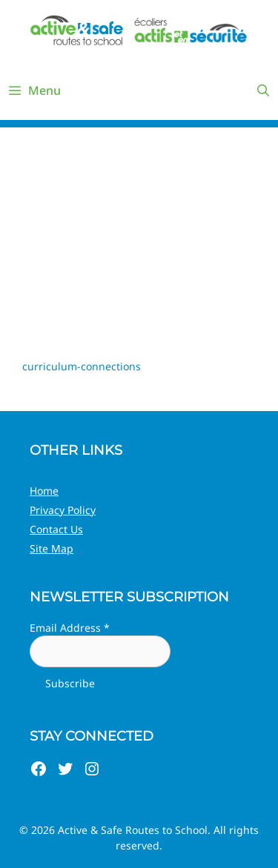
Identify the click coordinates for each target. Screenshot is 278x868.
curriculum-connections (82, 366)
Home (44, 491)
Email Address (70, 628)
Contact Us (56, 529)
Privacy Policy (63, 510)
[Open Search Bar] (263, 90)
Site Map (52, 548)
